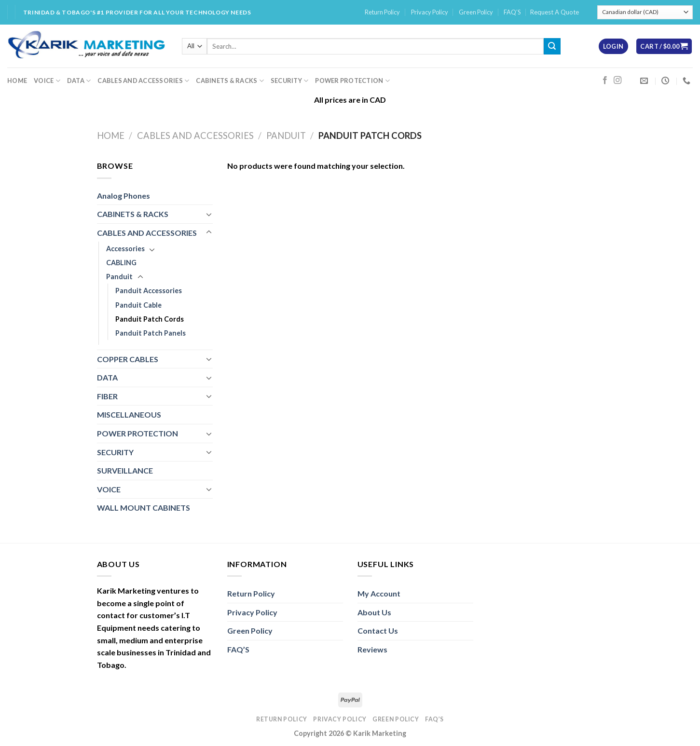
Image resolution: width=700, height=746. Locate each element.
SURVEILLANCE (125, 470)
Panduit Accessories (149, 291)
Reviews (372, 649)
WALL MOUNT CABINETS (144, 508)
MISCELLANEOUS (129, 414)
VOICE (47, 81)
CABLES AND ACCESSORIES (143, 81)
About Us (374, 612)
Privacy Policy (430, 12)
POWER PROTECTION (352, 81)
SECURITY (290, 81)
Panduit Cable (138, 305)
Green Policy (476, 12)
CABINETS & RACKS (230, 81)
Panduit (286, 136)
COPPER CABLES (128, 359)
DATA (79, 81)
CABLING (121, 263)
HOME (17, 81)
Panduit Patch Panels (151, 333)
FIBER (107, 396)
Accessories (125, 249)
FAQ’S (512, 12)
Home (111, 136)
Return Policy (382, 12)
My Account (379, 593)
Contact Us (378, 631)
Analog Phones (124, 196)
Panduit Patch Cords (150, 319)
